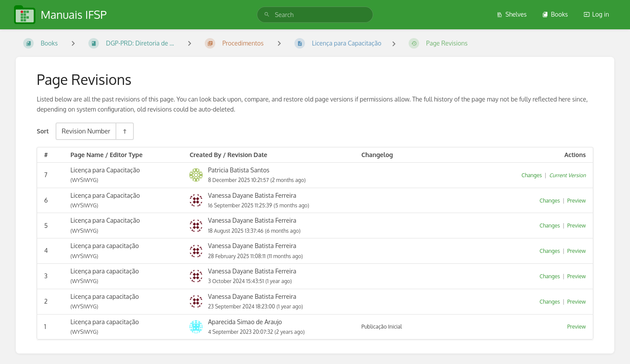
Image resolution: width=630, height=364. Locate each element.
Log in (596, 14)
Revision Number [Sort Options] (86, 131)
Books (555, 14)
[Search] (267, 15)
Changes (532, 175)
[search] (315, 15)
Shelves (512, 14)
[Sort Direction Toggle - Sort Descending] (124, 131)
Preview (577, 201)
